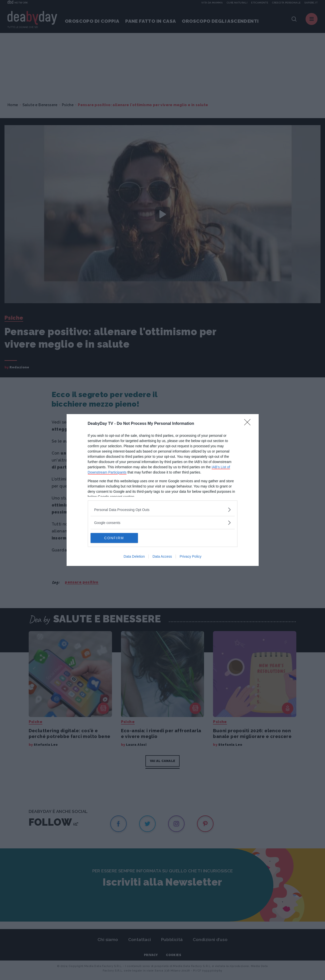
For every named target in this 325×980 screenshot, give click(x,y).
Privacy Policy (190, 556)
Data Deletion (134, 556)
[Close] (249, 424)
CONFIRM (114, 538)
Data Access (162, 556)
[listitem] (163, 510)
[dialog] (163, 490)
